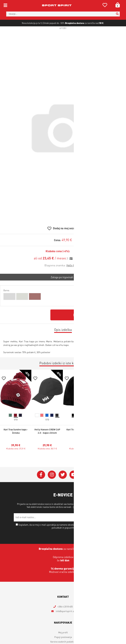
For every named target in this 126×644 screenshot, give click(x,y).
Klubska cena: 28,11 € (47, 459)
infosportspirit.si (65, 622)
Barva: (7, 301)
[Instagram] (52, 485)
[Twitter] (63, 485)
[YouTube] (73, 485)
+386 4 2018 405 (65, 617)
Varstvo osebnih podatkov (86, 518)
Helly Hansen (74, 276)
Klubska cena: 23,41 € (79, 459)
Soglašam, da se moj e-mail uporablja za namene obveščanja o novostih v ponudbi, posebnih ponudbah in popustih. (64, 537)
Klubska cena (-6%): (58, 262)
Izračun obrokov (83, 269)
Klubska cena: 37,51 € (16, 459)
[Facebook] (41, 485)
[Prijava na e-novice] (108, 528)
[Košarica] (116, 5)
